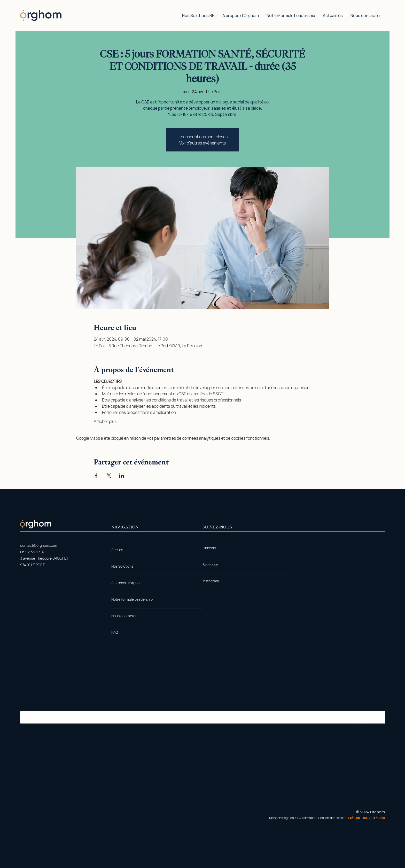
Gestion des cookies (332, 818)
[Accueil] (117, 550)
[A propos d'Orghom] (127, 583)
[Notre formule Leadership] (132, 599)
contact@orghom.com (39, 545)
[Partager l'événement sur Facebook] (96, 476)
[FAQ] (115, 632)
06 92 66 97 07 (32, 552)
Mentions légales (281, 818)
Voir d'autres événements (202, 143)
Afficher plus (105, 421)
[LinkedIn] (209, 548)
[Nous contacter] (124, 616)
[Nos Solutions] (122, 566)
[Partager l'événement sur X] (109, 476)
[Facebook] (211, 565)
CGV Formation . (307, 818)
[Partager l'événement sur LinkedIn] (122, 476)
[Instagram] (211, 581)
